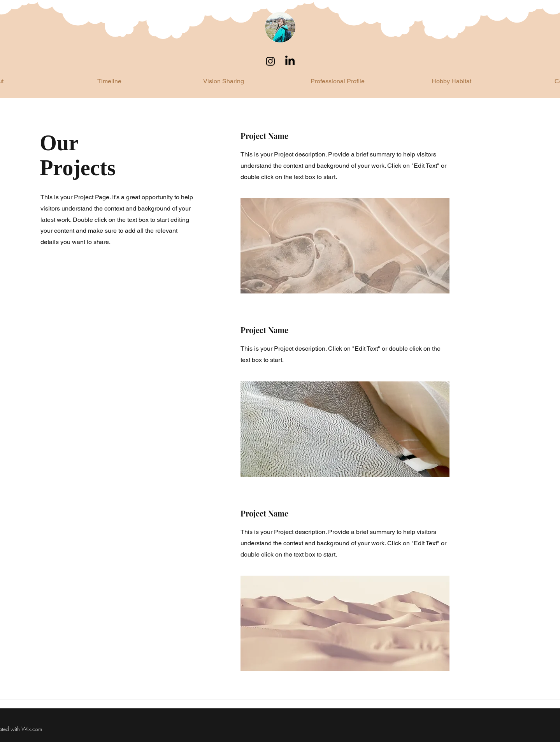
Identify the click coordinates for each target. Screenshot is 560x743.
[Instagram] (270, 61)
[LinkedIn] (290, 61)
